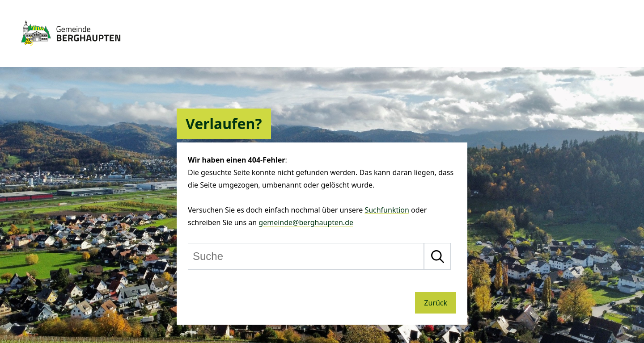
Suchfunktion (387, 210)
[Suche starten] (437, 256)
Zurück (436, 303)
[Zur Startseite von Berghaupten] (71, 50)
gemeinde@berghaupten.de (306, 222)
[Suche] (306, 256)
